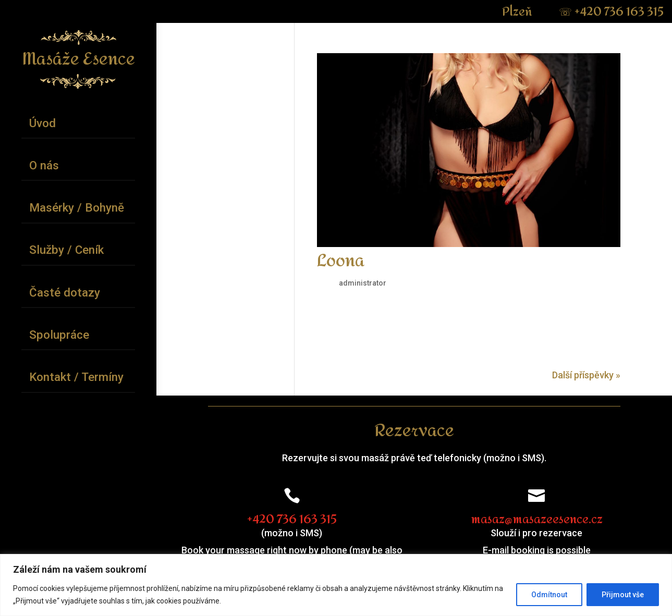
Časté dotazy (65, 292)
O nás (44, 165)
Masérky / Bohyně (77, 207)
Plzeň (518, 12)
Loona (341, 261)
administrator (363, 283)
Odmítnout (549, 595)
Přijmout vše (623, 595)
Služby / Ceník (66, 250)
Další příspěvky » (586, 375)
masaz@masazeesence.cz (537, 520)
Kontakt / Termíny (76, 377)
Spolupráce (59, 335)
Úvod (42, 123)
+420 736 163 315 (611, 12)
